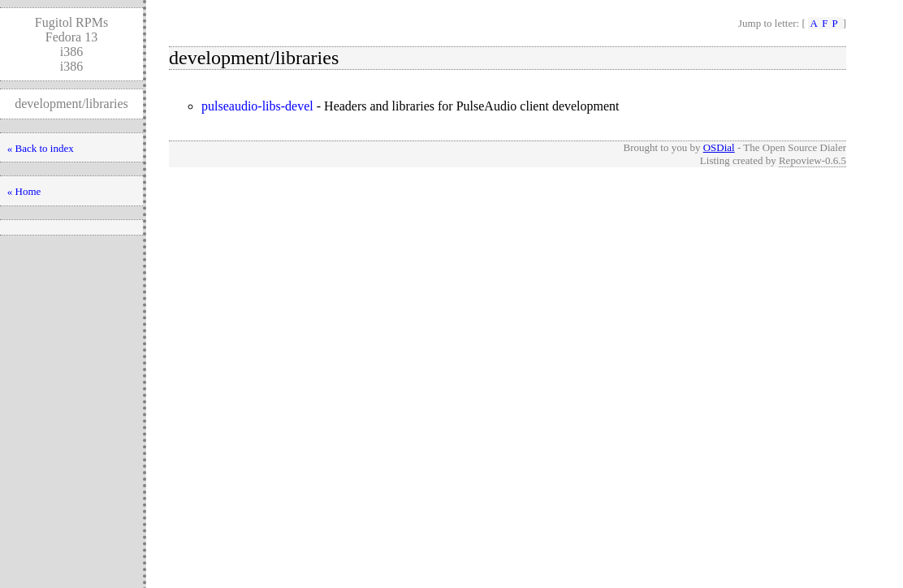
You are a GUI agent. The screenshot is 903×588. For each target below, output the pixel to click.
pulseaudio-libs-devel (257, 106)
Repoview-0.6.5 (812, 160)
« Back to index (41, 148)
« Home (24, 191)
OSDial (719, 147)
